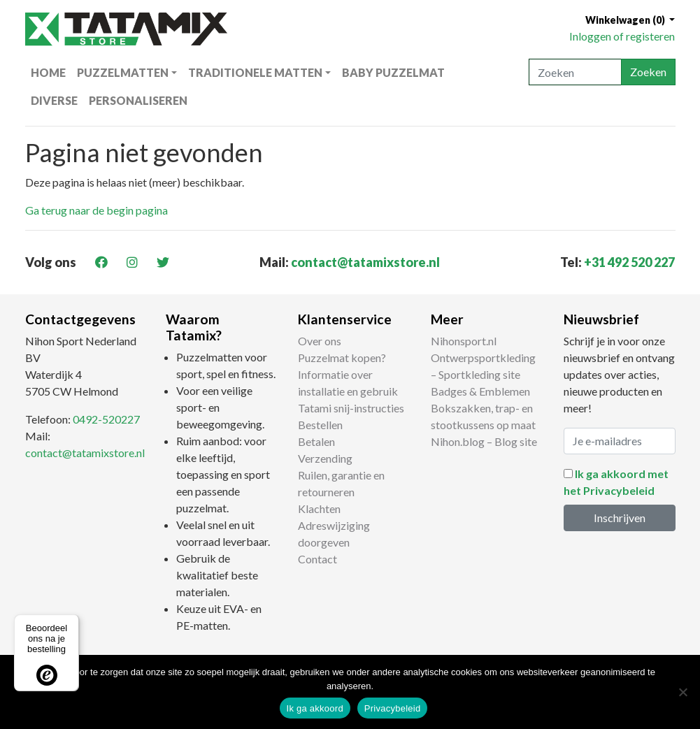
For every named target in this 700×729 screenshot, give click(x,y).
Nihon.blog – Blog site (484, 441)
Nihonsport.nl (464, 341)
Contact (317, 559)
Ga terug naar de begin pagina (97, 210)
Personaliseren (138, 100)
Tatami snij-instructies (351, 408)
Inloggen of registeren (622, 36)
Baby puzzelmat (393, 72)
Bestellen (320, 425)
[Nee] (683, 692)
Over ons (320, 341)
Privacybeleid (393, 708)
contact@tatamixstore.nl (365, 262)
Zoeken (648, 72)
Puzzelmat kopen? (342, 358)
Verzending (325, 458)
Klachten (319, 508)
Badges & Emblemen (480, 391)
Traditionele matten (255, 72)
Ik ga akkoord (315, 708)
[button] (630, 20)
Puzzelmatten (123, 72)
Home (48, 72)
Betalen (316, 441)
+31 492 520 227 (629, 262)
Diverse (54, 100)
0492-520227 (106, 419)
